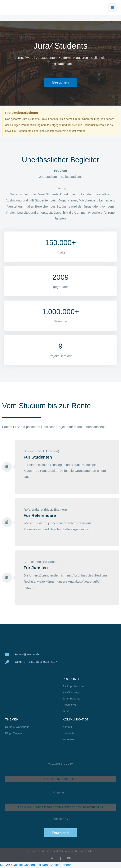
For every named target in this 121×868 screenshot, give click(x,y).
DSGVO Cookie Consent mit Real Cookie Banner (35, 865)
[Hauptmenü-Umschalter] (112, 8)
